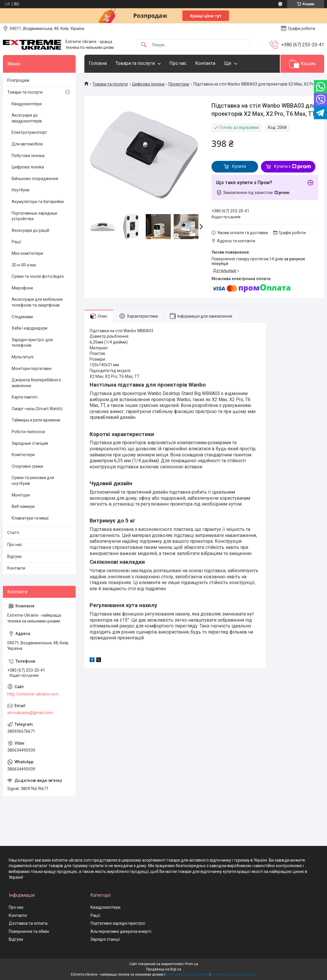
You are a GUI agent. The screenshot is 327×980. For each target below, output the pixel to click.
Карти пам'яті (25, 397)
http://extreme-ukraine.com (33, 694)
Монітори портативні (32, 369)
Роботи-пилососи (28, 432)
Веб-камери (23, 506)
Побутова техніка (28, 156)
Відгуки (14, 556)
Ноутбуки (21, 190)
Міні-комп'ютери (27, 253)
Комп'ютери (23, 455)
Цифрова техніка (148, 84)
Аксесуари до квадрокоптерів (27, 118)
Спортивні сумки (27, 466)
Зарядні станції (105, 939)
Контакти (205, 63)
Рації (16, 242)
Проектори (179, 84)
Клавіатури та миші (30, 518)
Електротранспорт (29, 132)
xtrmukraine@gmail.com (30, 713)
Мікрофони (22, 288)
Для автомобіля (27, 144)
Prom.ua (191, 964)
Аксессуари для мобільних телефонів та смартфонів (37, 302)
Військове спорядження (35, 179)
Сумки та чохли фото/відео (38, 276)
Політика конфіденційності (234, 974)
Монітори (21, 495)
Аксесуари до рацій (30, 230)
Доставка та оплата (28, 923)
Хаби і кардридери (30, 328)
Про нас (178, 63)
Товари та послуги (135, 63)
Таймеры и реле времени (36, 420)
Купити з (293, 167)
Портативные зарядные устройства (34, 216)
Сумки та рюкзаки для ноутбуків (33, 481)
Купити (239, 166)
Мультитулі (23, 357)
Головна (98, 63)
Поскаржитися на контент (188, 974)
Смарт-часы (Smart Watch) (37, 409)
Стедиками (22, 317)
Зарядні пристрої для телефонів (32, 343)
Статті (13, 533)
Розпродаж (18, 80)
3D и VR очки (24, 265)
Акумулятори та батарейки (38, 202)
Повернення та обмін (29, 931)
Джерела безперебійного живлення (36, 383)
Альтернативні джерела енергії (121, 931)
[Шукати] (144, 45)
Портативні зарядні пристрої (118, 923)
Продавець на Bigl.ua (164, 969)
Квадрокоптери (27, 104)
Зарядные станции (30, 443)
